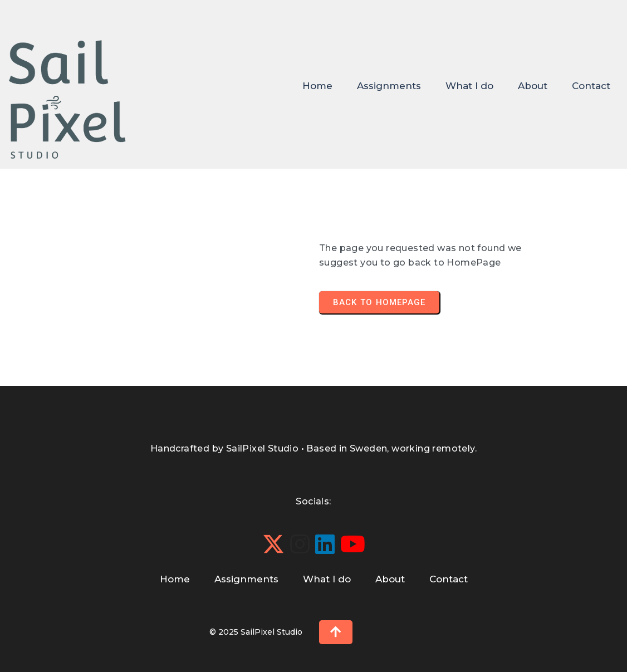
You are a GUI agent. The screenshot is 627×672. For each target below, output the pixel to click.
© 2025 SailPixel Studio (256, 632)
